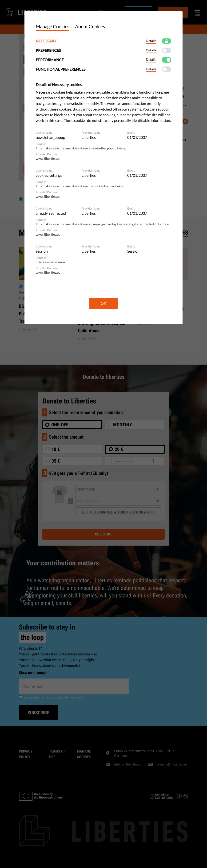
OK (103, 303)
